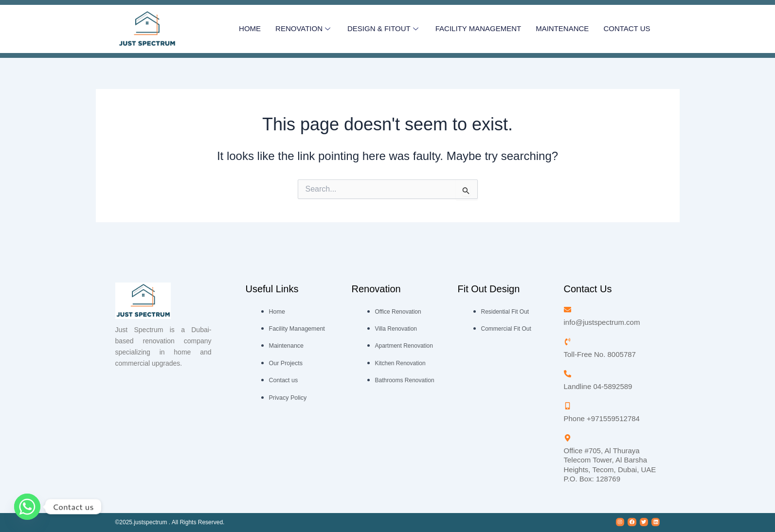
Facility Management (478, 28)
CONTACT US (627, 28)
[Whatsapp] (27, 507)
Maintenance (562, 28)
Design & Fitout (384, 29)
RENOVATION (304, 29)
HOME (250, 28)
